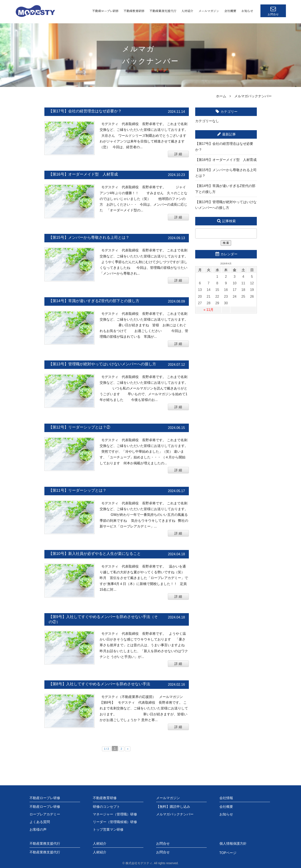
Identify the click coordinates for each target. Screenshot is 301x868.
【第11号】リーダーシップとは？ (78, 490)
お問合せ (163, 852)
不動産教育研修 (134, 11)
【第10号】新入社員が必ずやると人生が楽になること (95, 554)
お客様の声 (38, 830)
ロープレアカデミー (45, 814)
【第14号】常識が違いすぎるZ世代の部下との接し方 (94, 301)
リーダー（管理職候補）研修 (115, 822)
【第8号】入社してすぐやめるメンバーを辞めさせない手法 (99, 684)
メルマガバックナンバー (175, 814)
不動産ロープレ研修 (105, 11)
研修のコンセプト (106, 807)
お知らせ (247, 11)
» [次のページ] (128, 749)
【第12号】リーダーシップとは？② (79, 427)
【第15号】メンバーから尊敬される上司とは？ (89, 237)
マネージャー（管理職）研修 (115, 814)
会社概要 (230, 11)
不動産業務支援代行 (163, 11)
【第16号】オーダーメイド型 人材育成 (83, 174)
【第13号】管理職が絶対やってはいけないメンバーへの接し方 (102, 364)
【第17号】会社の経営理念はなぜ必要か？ (85, 111)
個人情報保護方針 (233, 844)
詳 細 (178, 154)
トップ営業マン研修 (108, 830)
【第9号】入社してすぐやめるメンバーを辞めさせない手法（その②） (103, 619)
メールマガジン (209, 11)
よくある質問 (40, 822)
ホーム (221, 96)
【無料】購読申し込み (173, 807)
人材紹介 (187, 11)
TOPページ (228, 853)
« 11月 (208, 310)
